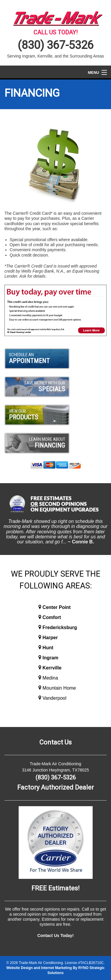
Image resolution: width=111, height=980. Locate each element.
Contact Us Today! (55, 936)
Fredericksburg (60, 627)
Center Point (57, 607)
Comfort (52, 617)
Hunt (48, 648)
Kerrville (52, 668)
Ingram (50, 658)
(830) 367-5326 (56, 45)
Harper (50, 638)
